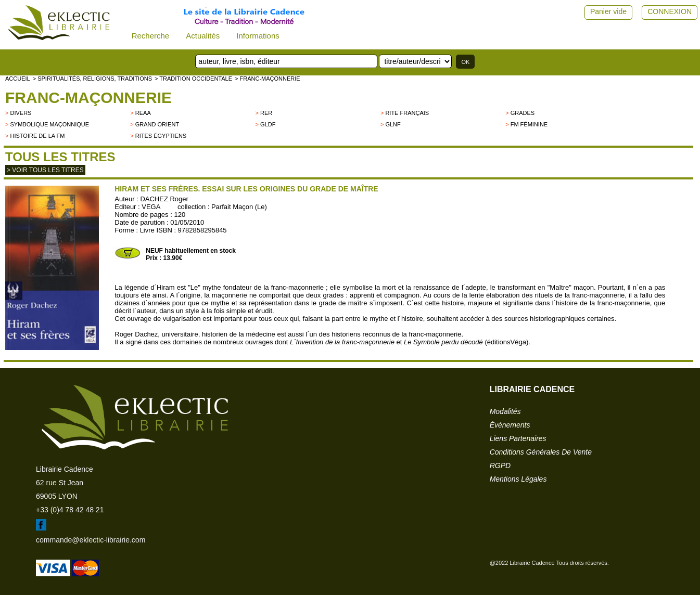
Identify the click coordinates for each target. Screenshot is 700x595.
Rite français (407, 113)
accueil (18, 79)
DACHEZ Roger (164, 199)
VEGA (151, 207)
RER (266, 113)
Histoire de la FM (37, 136)
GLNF (393, 124)
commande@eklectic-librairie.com (91, 540)
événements (510, 425)
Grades (523, 113)
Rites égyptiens (161, 136)
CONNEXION (670, 11)
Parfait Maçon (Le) (239, 207)
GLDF (268, 124)
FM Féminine (529, 124)
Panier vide (608, 11)
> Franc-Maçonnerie (268, 79)
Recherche (151, 36)
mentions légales (518, 479)
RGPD (500, 465)
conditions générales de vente (541, 452)
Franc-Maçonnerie (88, 98)
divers (21, 113)
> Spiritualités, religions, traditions (92, 79)
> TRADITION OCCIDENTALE (193, 79)
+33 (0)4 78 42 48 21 (70, 510)
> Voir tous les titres (45, 170)
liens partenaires (518, 438)
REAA (143, 113)
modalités (505, 411)
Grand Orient (157, 124)
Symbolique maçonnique (49, 124)
